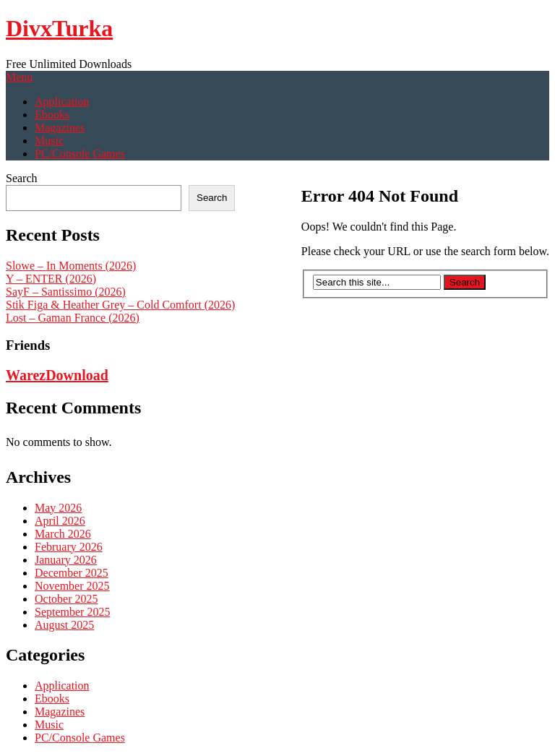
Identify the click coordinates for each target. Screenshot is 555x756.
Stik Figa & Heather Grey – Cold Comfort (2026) (120, 305)
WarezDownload (57, 375)
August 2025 (64, 625)
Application (62, 102)
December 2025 (72, 573)
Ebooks (52, 115)
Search (22, 178)
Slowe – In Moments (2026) (71, 266)
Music (49, 141)
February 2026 (69, 547)
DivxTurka (59, 28)
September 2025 (72, 612)
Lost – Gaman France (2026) (73, 318)
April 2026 (60, 521)
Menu (19, 77)
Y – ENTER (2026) (51, 279)
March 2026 (63, 534)
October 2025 (66, 599)
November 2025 (72, 586)
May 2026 (58, 508)
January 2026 (66, 560)
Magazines (60, 128)
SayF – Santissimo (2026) (66, 292)
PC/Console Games (80, 154)
